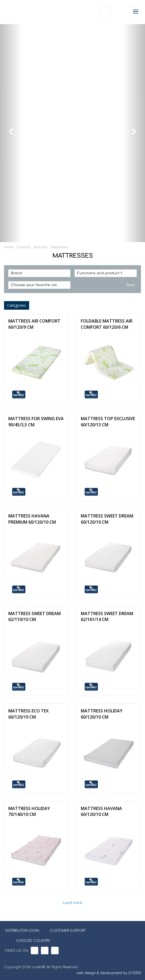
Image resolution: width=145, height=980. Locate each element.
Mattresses (59, 247)
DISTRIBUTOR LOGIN (22, 931)
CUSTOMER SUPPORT (68, 931)
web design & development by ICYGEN (109, 973)
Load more (72, 903)
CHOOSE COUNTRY (30, 940)
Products (24, 247)
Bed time (41, 247)
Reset (131, 285)
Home (9, 247)
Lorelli (17, 11)
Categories (17, 305)
